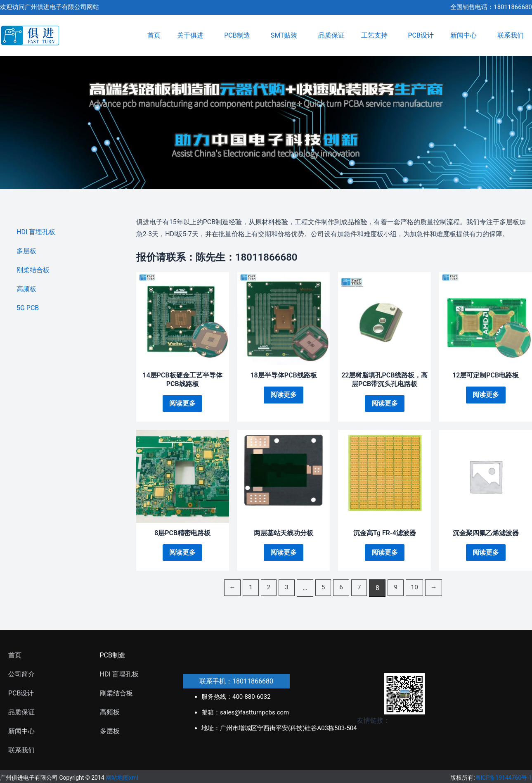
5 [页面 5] (323, 589)
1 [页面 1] (249, 589)
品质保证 (331, 35)
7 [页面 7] (360, 589)
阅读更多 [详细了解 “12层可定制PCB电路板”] (486, 395)
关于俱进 (192, 36)
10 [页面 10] (416, 589)
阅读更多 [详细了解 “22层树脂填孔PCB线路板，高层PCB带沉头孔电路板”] (385, 403)
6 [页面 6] (342, 589)
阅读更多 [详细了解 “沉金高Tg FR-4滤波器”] (385, 553)
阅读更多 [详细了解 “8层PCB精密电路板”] (182, 553)
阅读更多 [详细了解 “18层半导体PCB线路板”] (284, 395)
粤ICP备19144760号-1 (504, 779)
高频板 (26, 289)
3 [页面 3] (286, 589)
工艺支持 (376, 36)
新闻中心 (466, 36)
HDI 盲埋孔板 (36, 232)
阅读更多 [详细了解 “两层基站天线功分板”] (284, 553)
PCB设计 (421, 35)
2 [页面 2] (267, 589)
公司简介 (21, 675)
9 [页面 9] (397, 589)
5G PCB (28, 308)
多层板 (26, 251)
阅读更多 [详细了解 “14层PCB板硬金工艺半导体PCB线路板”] (182, 403)
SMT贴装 (286, 36)
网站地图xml (122, 779)
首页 (154, 35)
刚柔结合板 (33, 270)
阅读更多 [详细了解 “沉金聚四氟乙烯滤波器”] (486, 553)
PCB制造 (239, 36)
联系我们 (511, 35)
